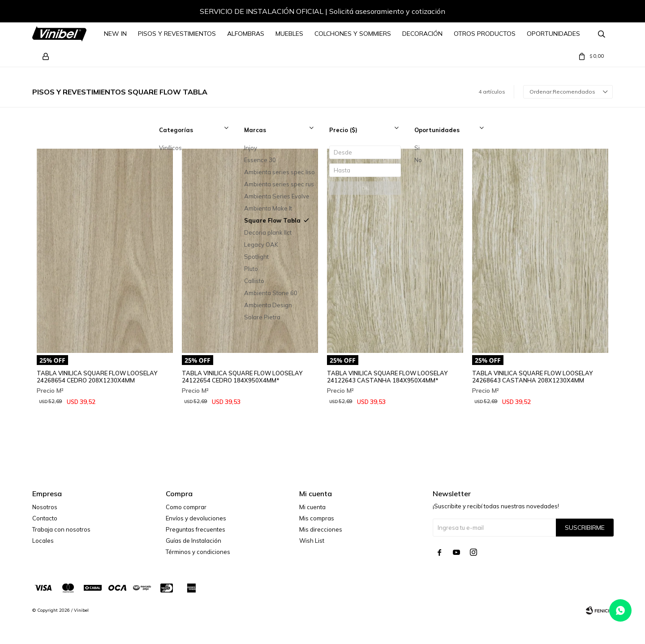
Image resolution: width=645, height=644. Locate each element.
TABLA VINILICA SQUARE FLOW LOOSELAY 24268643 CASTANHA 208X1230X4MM (532, 377)
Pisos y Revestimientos (177, 34)
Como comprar (186, 507)
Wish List (312, 541)
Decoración (422, 34)
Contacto (45, 518)
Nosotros (45, 507)
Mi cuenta (312, 507)
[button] (597, 13)
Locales (43, 541)
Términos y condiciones (198, 552)
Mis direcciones (321, 529)
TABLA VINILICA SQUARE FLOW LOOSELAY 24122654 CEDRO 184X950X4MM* (242, 377)
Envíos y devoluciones (196, 518)
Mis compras (317, 518)
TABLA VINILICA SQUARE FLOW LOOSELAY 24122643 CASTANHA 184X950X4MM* (387, 377)
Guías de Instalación (193, 541)
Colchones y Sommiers (353, 34)
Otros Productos (485, 34)
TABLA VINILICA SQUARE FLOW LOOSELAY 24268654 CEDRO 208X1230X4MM (97, 377)
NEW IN (115, 34)
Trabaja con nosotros (61, 529)
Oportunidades (553, 34)
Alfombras (246, 34)
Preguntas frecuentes (196, 529)
